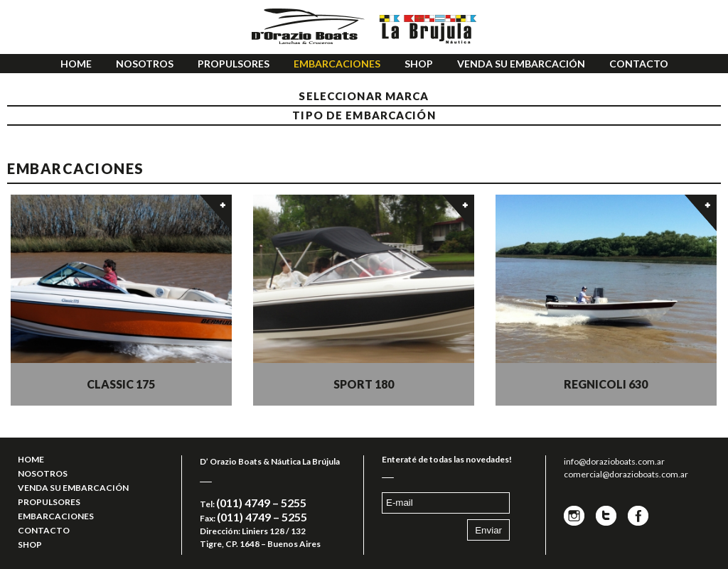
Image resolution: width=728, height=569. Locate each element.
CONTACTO (639, 64)
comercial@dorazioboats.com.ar (626, 474)
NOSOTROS (145, 64)
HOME (76, 64)
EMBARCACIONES (337, 64)
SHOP (419, 64)
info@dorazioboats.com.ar (614, 461)
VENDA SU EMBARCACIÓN (521, 64)
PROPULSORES (234, 64)
